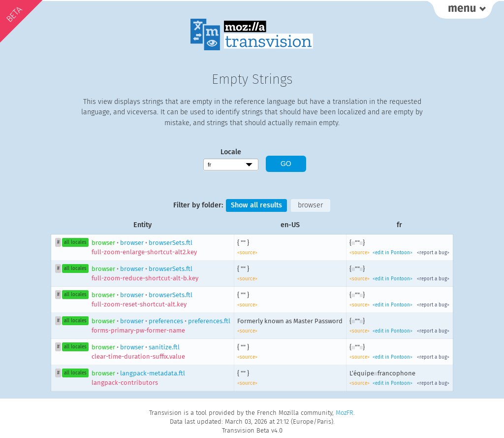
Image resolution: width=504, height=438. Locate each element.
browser (310, 205)
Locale (231, 152)
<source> (247, 253)
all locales (75, 242)
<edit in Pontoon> (393, 253)
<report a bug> (433, 253)
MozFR (345, 413)
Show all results (256, 205)
